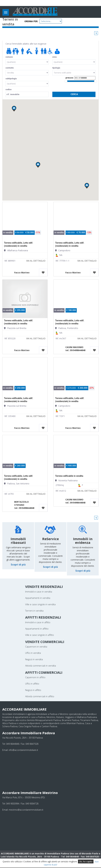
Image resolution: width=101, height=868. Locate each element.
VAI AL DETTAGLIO (36, 261)
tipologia (56, 68)
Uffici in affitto (32, 684)
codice (9, 89)
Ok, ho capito (86, 861)
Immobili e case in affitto (38, 622)
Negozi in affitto (33, 690)
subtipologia (11, 79)
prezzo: (81, 78)
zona (54, 57)
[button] (38, 165)
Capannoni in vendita (36, 647)
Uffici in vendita (33, 653)
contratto (10, 68)
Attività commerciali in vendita (41, 666)
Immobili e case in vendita (39, 592)
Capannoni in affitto (35, 677)
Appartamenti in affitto (37, 629)
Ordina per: (31, 21)
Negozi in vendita (34, 659)
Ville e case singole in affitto (40, 635)
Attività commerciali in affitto (40, 696)
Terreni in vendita (34, 611)
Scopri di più (18, 565)
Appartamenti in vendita (38, 598)
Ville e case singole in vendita (40, 604)
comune (9, 57)
